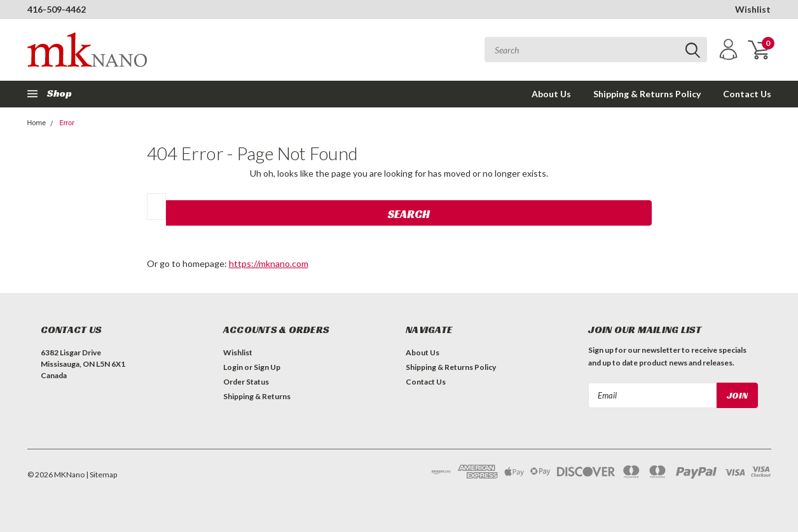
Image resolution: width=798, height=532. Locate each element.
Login (233, 367)
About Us (551, 94)
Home (37, 123)
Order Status (246, 382)
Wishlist (753, 9)
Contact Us (747, 94)
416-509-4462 (57, 9)
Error (67, 123)
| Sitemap (101, 474)
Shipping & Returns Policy (647, 94)
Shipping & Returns (257, 396)
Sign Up (267, 367)
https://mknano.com (269, 263)
